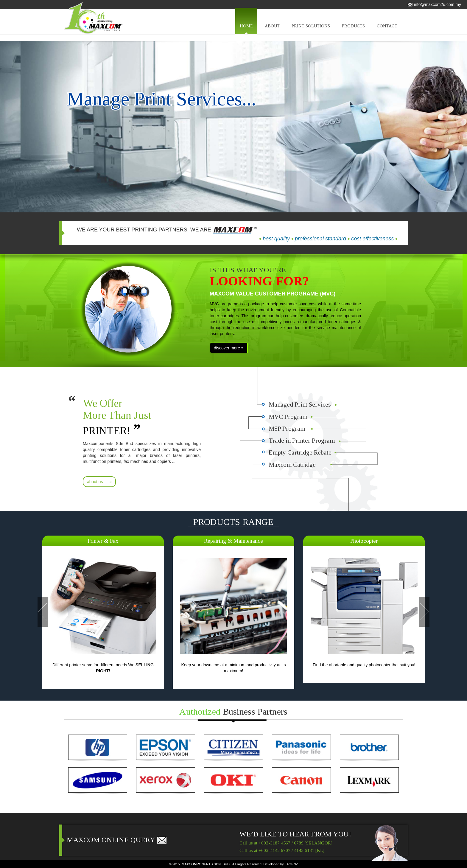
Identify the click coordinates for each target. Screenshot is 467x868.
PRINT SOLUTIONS (311, 29)
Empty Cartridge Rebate (301, 454)
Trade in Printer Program (302, 442)
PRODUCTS (353, 29)
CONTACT (387, 29)
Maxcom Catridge (293, 466)
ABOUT (272, 29)
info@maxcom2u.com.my (434, 4)
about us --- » (99, 482)
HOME (246, 29)
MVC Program (288, 417)
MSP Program (287, 429)
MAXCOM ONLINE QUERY (117, 840)
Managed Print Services (300, 405)
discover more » (229, 348)
